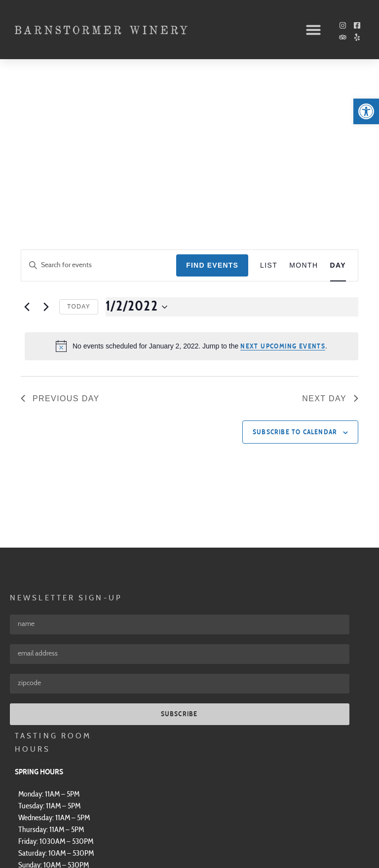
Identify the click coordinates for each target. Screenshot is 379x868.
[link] (366, 111)
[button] (313, 30)
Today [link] (79, 164)
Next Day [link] (330, 256)
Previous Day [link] (60, 256)
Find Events (212, 122)
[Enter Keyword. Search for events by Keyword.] (99, 122)
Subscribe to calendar (295, 289)
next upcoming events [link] (283, 204)
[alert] (191, 203)
